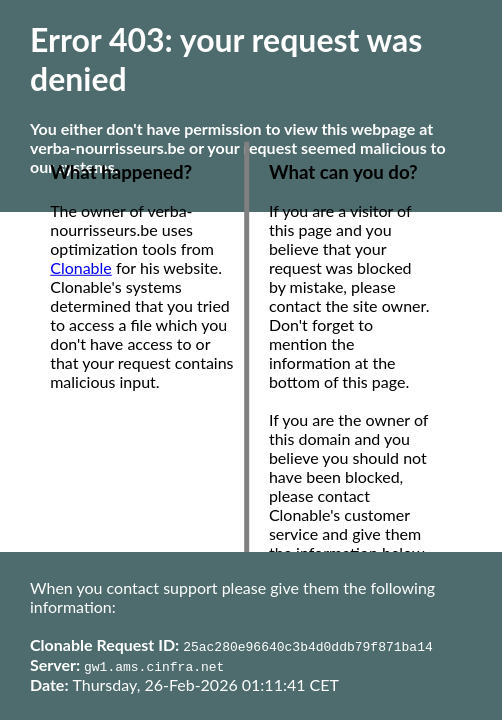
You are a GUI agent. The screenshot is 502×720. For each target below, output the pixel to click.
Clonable (81, 267)
